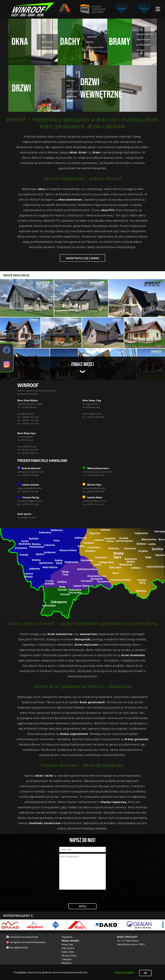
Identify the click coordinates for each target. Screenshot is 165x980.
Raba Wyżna (68, 948)
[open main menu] (158, 9)
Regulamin (67, 937)
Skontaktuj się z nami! (82, 258)
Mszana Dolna (69, 955)
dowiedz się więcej (125, 972)
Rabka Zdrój (68, 952)
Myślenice (67, 963)
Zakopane (67, 959)
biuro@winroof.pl (17, 947)
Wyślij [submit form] (83, 906)
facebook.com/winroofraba (22, 937)
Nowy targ (67, 944)
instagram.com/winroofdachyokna (26, 942)
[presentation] (83, 896)
